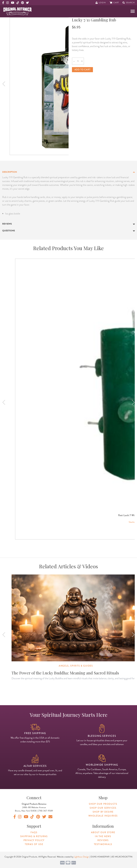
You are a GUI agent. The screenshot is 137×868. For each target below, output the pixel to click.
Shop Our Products (103, 804)
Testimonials (103, 844)
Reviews (103, 840)
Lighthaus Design (81, 857)
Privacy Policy (34, 840)
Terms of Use (34, 844)
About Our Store (103, 832)
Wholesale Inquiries (103, 816)
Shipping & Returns (34, 836)
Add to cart (83, 70)
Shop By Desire (103, 812)
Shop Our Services (103, 808)
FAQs (34, 832)
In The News (103, 836)
